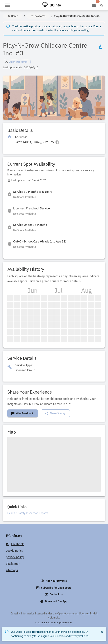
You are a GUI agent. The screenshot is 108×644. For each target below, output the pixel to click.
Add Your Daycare (54, 581)
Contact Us (54, 594)
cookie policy (15, 551)
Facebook (15, 544)
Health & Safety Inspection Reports (28, 513)
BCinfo (55, 5)
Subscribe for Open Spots (54, 588)
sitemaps (12, 570)
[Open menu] (8, 5)
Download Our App (54, 601)
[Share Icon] (101, 47)
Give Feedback (22, 413)
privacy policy (15, 557)
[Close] (102, 632)
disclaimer (13, 564)
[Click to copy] (37, 142)
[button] (17, 62)
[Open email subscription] (94, 5)
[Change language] (101, 5)
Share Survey (55, 413)
